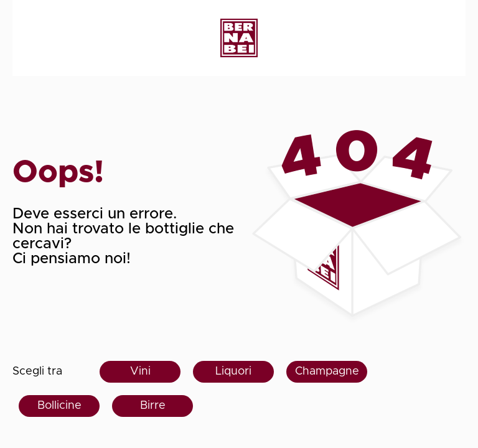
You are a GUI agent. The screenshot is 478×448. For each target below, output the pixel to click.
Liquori (233, 371)
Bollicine (59, 406)
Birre (153, 406)
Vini (140, 371)
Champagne (327, 371)
